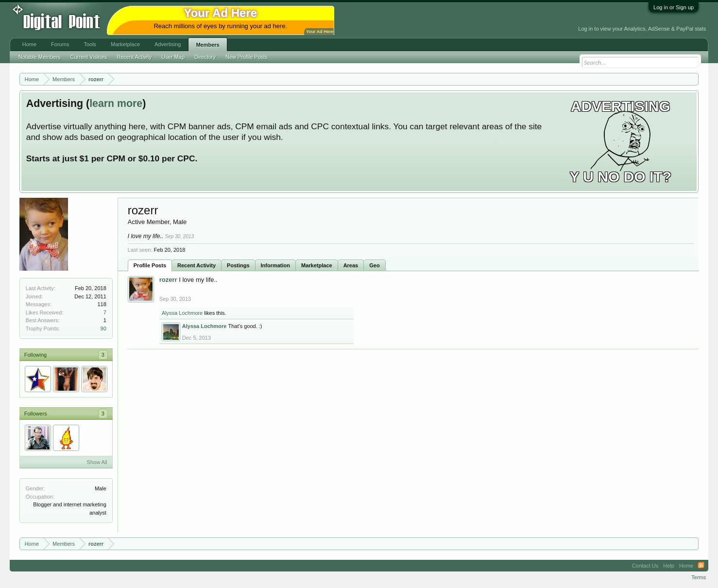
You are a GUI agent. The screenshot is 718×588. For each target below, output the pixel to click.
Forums (60, 44)
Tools (90, 44)
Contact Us (645, 566)
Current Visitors (89, 57)
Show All (97, 462)
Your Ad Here (320, 32)
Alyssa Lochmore (182, 313)
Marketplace (317, 265)
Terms (699, 577)
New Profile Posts (247, 57)
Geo (374, 265)
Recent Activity (197, 265)
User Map (173, 57)
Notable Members (40, 57)
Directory (205, 57)
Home (29, 44)
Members (207, 45)
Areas (351, 265)
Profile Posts (150, 265)
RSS (701, 566)
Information (276, 265)
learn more (116, 104)
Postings (238, 265)
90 (103, 329)
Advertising (168, 44)
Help (669, 566)
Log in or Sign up (674, 7)
